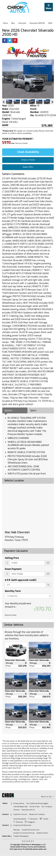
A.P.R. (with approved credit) (21, 580)
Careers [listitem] (16, 810)
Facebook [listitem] (34, 819)
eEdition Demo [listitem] (42, 833)
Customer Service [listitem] (20, 814)
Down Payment (13, 569)
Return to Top (46, 797)
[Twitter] (10, 41)
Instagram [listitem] (31, 822)
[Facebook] (5, 41)
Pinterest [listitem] (19, 822)
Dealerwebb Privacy (18, 847)
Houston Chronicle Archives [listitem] (24, 833)
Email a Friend (28, 160)
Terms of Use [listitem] (34, 807)
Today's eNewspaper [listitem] (21, 836)
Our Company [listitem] (47, 807)
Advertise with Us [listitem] (28, 810)
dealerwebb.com (40, 849)
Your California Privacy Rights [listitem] (37, 803)
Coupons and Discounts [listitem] (22, 825)
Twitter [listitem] (46, 819)
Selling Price (12, 558)
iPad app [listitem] (17, 830)
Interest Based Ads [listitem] (20, 807)
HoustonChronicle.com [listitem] (31, 830)
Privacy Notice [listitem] (19, 803)
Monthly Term (13, 591)
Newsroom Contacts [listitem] (37, 814)
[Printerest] (15, 41)
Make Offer (28, 167)
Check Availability (28, 152)
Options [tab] (8, 410)
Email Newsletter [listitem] (20, 819)
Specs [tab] (33, 410)
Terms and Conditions (37, 847)
